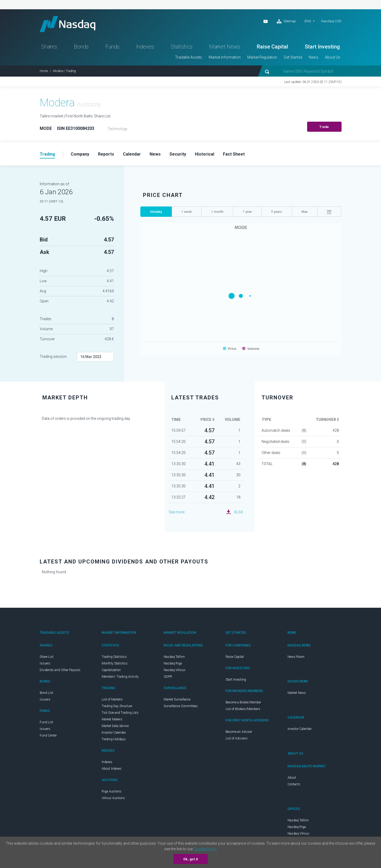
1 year (247, 212)
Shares (49, 47)
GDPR (168, 677)
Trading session (53, 356)
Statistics (182, 47)
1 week (187, 212)
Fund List (46, 722)
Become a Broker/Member (243, 702)
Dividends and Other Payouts (60, 670)
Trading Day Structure (117, 706)
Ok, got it (191, 859)
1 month (217, 212)
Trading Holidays (114, 739)
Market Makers (112, 719)
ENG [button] (308, 21)
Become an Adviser (239, 732)
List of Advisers (237, 738)
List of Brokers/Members (243, 709)
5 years (277, 212)
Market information (225, 57)
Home (44, 71)
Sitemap (286, 21)
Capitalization (111, 670)
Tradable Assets (189, 57)
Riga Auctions (112, 791)
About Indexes (112, 769)
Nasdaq (68, 24)
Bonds (81, 47)
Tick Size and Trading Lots (120, 713)
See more (177, 512)
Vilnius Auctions (113, 798)
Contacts (294, 784)
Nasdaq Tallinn (174, 657)
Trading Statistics (114, 657)
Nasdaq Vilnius (174, 670)
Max (305, 212)
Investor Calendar (114, 733)
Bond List (46, 693)
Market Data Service (115, 726)
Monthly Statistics (115, 663)
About (292, 778)
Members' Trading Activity (120, 677)
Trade (324, 127)
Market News (225, 47)
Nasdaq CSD (331, 21)
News (313, 57)
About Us (333, 57)
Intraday (156, 212)
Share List (47, 657)
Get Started (293, 57)
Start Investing (322, 47)
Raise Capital (272, 47)
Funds (112, 47)
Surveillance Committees (181, 706)
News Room (296, 657)
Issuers (45, 663)
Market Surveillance (177, 699)
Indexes (145, 47)
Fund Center (48, 735)
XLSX (239, 512)
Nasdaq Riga (173, 663)
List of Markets (112, 699)
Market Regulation (262, 57)
